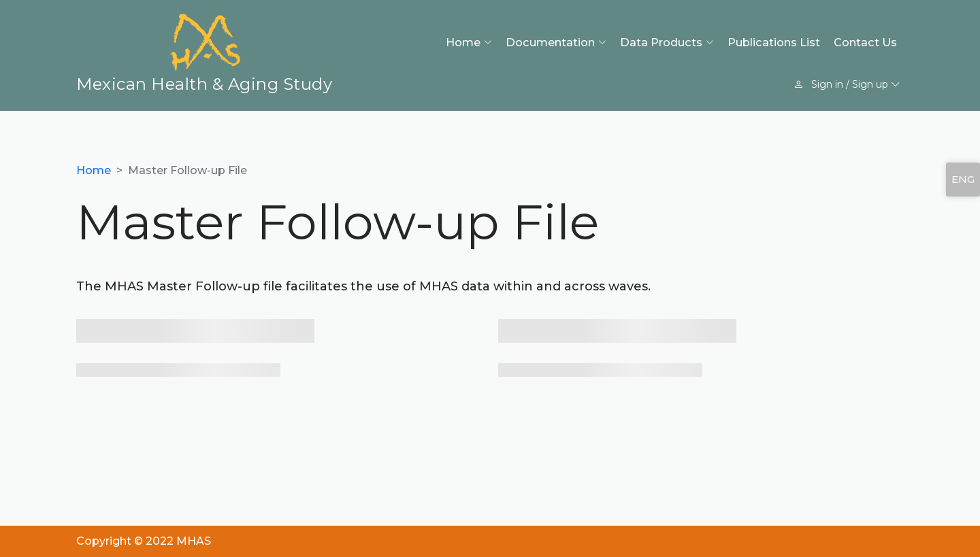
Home (94, 170)
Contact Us (865, 42)
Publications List (774, 42)
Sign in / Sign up (847, 84)
